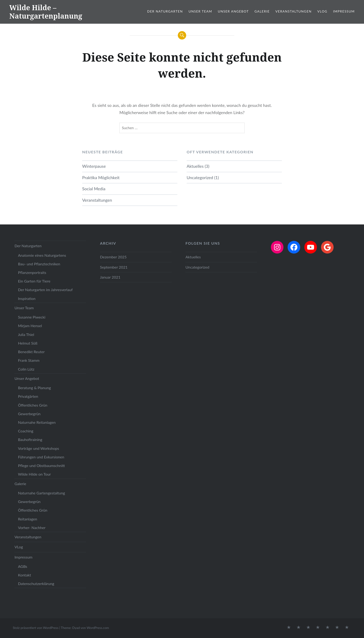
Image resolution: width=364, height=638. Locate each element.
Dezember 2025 (113, 257)
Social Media (94, 189)
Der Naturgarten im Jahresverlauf (45, 290)
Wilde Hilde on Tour (34, 474)
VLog (322, 11)
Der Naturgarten (165, 11)
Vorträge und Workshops (38, 448)
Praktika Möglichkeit (101, 178)
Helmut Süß (28, 343)
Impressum (344, 11)
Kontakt (24, 575)
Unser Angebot (233, 11)
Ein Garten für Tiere (34, 281)
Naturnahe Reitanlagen (37, 422)
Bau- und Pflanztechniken (39, 264)
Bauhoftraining (30, 439)
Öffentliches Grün (32, 405)
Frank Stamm (29, 360)
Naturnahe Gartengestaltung (41, 493)
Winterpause (94, 166)
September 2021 (114, 267)
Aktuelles (195, 166)
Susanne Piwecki (32, 317)
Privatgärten (28, 396)
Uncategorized (200, 178)
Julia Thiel (26, 334)
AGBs (23, 566)
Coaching (26, 431)
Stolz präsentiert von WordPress (36, 628)
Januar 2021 (110, 277)
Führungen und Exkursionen (41, 457)
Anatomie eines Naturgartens (42, 255)
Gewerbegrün (29, 414)
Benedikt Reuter (31, 352)
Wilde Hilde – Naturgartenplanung (46, 12)
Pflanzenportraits (32, 272)
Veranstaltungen (293, 11)
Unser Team (200, 11)
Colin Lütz (26, 369)
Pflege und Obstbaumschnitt (41, 465)
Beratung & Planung (34, 388)
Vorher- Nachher (32, 528)
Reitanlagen (28, 519)
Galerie (262, 11)
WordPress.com (98, 628)
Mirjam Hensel (30, 326)
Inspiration (27, 298)
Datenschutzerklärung (36, 584)
